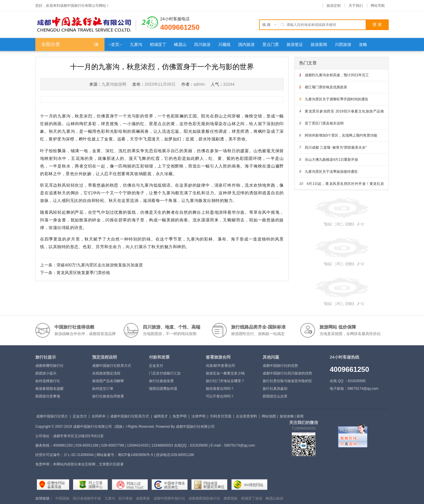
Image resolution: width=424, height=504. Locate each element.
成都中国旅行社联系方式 (112, 366)
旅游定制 (334, 6)
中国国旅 (62, 498)
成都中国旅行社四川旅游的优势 (287, 373)
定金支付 (156, 366)
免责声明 (180, 416)
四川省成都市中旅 (87, 498)
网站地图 (269, 416)
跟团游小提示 (46, 373)
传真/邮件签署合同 (220, 366)
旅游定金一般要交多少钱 (225, 373)
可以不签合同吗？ (220, 396)
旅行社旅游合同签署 (108, 396)
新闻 (300, 416)
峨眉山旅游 (274, 498)
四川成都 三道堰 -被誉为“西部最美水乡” (333, 147)
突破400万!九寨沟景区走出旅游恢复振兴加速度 (100, 265)
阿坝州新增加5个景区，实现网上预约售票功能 (338, 135)
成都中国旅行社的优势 (280, 366)
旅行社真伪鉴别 (275, 389)
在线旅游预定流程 (106, 373)
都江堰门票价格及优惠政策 (323, 87)
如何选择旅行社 (48, 381)
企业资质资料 (246, 416)
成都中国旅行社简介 (52, 416)
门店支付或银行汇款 (165, 373)
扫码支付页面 (221, 416)
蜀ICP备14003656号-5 (135, 455)
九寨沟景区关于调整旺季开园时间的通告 (334, 99)
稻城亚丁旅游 (252, 498)
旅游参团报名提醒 (49, 389)
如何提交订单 (103, 389)
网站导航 (378, 6)
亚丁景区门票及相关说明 (321, 123)
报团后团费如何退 (163, 389)
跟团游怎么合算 (275, 396)
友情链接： (44, 498)
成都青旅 (143, 498)
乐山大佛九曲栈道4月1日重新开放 (329, 160)
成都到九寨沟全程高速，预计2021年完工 (334, 75)
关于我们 (356, 6)
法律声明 (198, 416)
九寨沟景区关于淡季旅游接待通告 (328, 172)
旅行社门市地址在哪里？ (225, 381)
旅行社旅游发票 (161, 381)
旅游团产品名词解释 (108, 381)
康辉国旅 (231, 498)
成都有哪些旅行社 (49, 366)
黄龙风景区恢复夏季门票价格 (83, 273)
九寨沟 (110, 498)
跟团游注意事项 (48, 396)
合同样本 (99, 416)
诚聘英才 (161, 416)
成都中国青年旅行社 (169, 498)
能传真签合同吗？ (220, 389)
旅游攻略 (287, 416)
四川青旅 (125, 498)
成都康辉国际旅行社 (204, 498)
